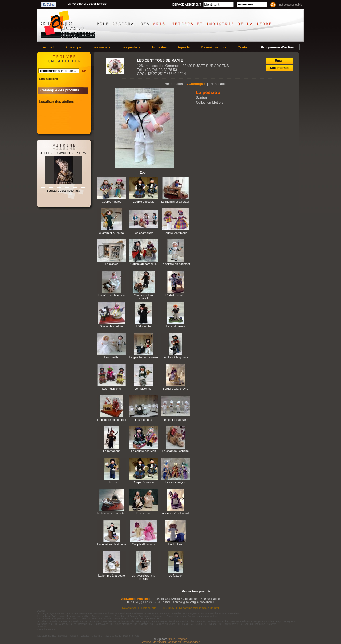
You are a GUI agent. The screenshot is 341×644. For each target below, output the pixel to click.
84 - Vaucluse (258, 624)
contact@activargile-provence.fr (194, 602)
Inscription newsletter (87, 4)
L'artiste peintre (175, 295)
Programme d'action (277, 47)
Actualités (159, 47)
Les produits (131, 47)
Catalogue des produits (60, 90)
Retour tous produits (196, 591)
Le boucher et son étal (111, 420)
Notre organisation (193, 613)
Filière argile (58, 616)
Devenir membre (214, 47)
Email (279, 61)
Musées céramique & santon (142, 621)
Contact (244, 47)
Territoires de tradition (78, 616)
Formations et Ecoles (126, 616)
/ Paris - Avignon (178, 639)
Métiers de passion (103, 616)
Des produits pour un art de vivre (70, 619)
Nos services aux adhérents (130, 613)
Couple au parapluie (143, 264)
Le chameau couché (176, 451)
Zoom (144, 172)
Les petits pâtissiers (175, 420)
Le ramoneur (111, 451)
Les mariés (111, 357)
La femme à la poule (111, 576)
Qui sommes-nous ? (61, 613)
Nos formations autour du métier (164, 613)
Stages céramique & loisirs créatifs (178, 621)
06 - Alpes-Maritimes (121, 624)
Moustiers (269, 621)
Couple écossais (143, 202)
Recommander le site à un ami (199, 608)
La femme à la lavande (176, 513)
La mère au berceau (111, 295)
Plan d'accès (219, 84)
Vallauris (246, 621)
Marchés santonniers (114, 621)
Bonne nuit (143, 513)
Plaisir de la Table (123, 619)
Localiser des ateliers (56, 102)
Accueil (48, 47)
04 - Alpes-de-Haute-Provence (71, 624)
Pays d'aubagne (285, 621)
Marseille (42, 624)
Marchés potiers (92, 621)
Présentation (173, 84)
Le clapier (112, 264)
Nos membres (212, 613)
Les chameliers (143, 233)
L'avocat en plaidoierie (112, 544)
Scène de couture (111, 326)
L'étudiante (144, 326)
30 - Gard (183, 624)
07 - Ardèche (141, 624)
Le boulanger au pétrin (111, 513)
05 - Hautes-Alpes (99, 624)
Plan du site (149, 608)
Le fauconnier (143, 389)
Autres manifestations (210, 621)
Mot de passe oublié (290, 5)
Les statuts (80, 613)
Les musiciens (112, 389)
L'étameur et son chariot (144, 297)
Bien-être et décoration (147, 619)
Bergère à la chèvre (175, 389)
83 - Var (244, 624)
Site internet (279, 68)
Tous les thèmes (58, 621)
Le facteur (111, 482)
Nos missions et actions (100, 613)
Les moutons (143, 420)
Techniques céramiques (152, 616)
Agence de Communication (184, 642)
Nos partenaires (230, 613)
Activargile (73, 47)
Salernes (235, 621)
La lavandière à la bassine (143, 577)
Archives (272, 624)
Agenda (184, 47)
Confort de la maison (100, 619)
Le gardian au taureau (143, 357)
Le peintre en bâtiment (176, 264)
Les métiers (101, 47)
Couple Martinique (176, 233)
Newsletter (129, 608)
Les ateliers (48, 79)
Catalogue (197, 84)
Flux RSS (168, 608)
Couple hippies (111, 202)
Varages (257, 621)
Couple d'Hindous (143, 544)
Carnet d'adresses (176, 616)
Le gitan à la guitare (175, 357)
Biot (226, 621)
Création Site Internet (154, 642)
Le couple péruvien (143, 451)
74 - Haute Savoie (228, 624)
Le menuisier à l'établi (175, 202)
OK (84, 71)
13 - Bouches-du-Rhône (163, 624)
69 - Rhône (211, 624)
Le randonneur (176, 326)
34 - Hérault (196, 624)
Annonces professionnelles (202, 616)
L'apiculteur (175, 544)
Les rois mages (175, 482)
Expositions (75, 621)
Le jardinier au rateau (111, 233)
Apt (51, 624)
